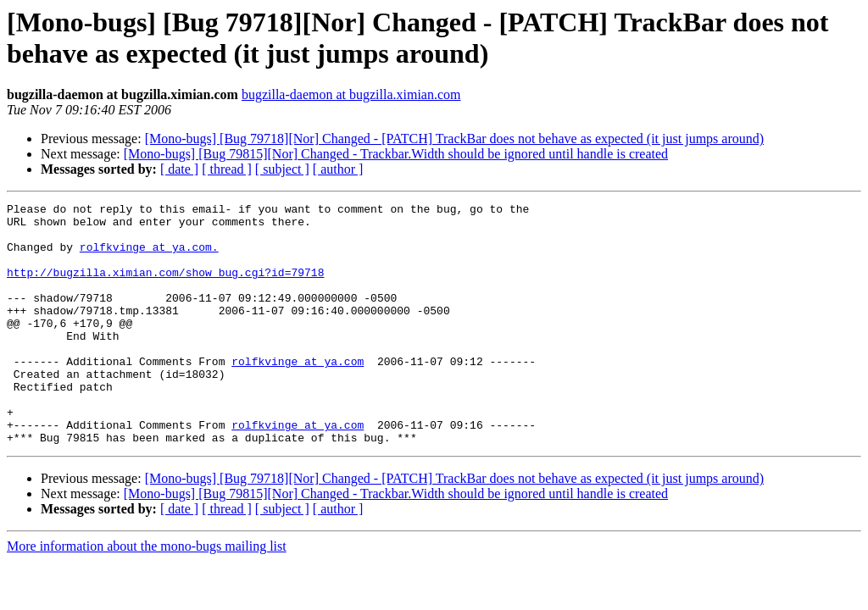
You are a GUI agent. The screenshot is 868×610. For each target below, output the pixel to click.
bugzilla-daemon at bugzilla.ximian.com (351, 94)
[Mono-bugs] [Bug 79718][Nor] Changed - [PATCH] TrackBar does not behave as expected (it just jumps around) (454, 139)
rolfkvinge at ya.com (298, 394)
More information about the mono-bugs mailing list (147, 594)
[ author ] (338, 169)
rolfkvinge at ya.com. (149, 257)
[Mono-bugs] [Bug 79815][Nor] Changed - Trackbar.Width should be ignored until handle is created (396, 154)
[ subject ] (282, 169)
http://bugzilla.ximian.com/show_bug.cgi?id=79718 (165, 287)
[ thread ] (227, 169)
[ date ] (179, 169)
